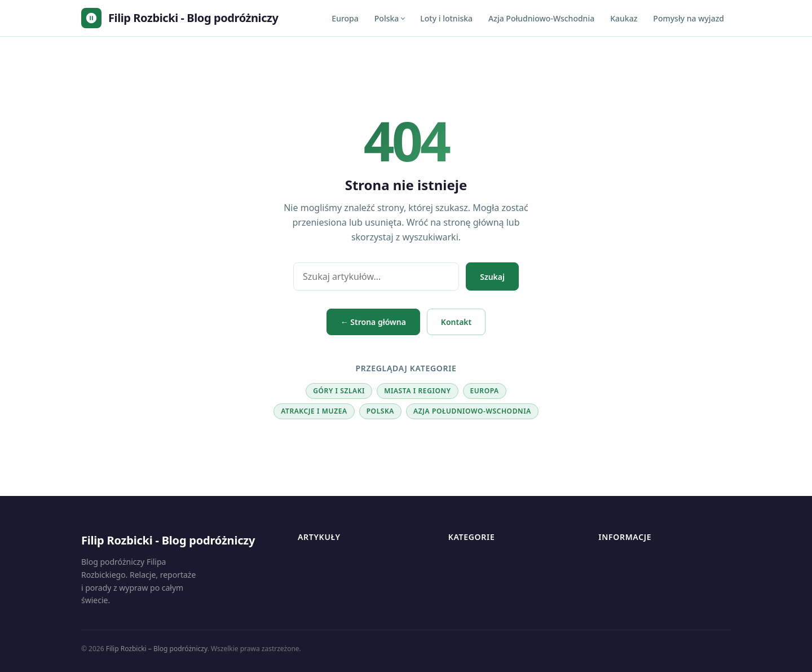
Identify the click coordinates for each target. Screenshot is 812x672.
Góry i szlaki (339, 391)
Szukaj (492, 277)
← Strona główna (373, 322)
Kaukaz (624, 18)
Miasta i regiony (417, 391)
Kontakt (456, 322)
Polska (387, 18)
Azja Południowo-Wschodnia (541, 18)
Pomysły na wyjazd (689, 18)
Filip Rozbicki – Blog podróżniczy (157, 649)
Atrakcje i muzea (314, 411)
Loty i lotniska (446, 18)
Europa (345, 18)
